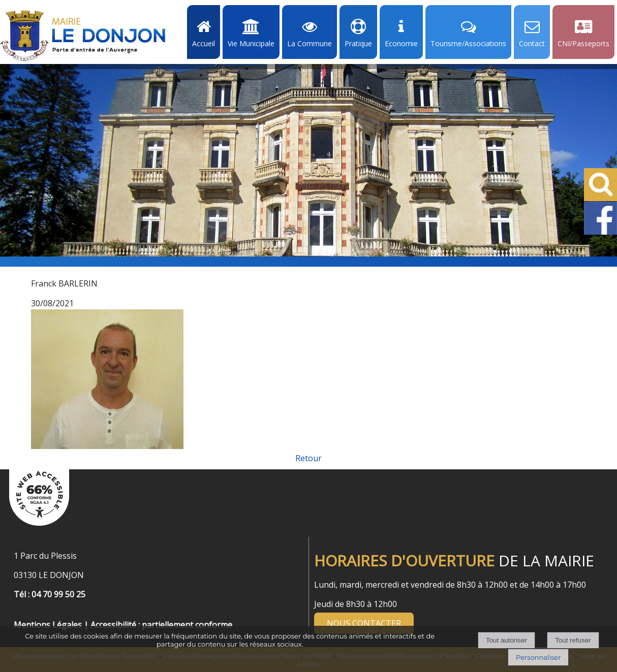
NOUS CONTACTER (364, 623)
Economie (401, 43)
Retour (308, 458)
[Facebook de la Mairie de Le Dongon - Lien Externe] (600, 233)
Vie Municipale (251, 43)
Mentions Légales (48, 625)
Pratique (358, 43)
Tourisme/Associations (468, 43)
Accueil (204, 43)
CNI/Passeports (583, 43)
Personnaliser (538, 657)
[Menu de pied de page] (24, 614)
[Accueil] (83, 36)
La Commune (310, 43)
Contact (532, 43)
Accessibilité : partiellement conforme (161, 625)
